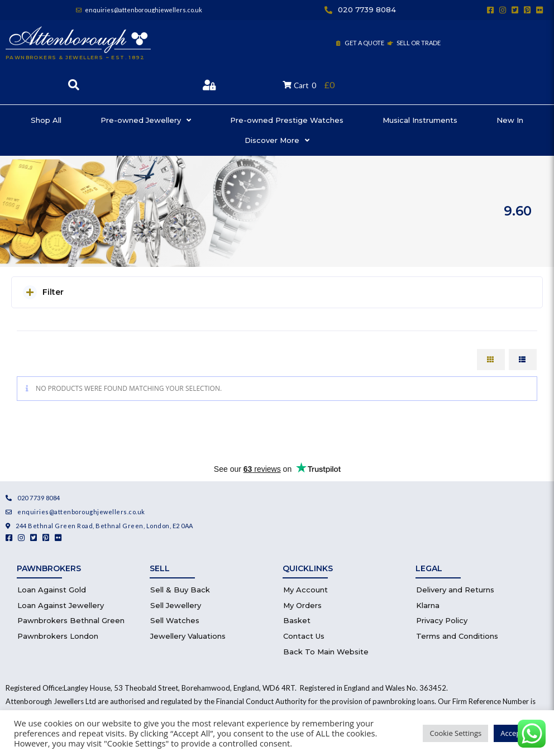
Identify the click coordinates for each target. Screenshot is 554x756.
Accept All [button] (517, 733)
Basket (297, 620)
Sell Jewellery (176, 605)
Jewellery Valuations (188, 636)
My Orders (302, 605)
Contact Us (304, 636)
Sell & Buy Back (180, 590)
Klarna (428, 605)
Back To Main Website (326, 652)
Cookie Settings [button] (455, 733)
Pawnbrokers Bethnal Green (71, 620)
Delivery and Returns (455, 590)
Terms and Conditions (457, 636)
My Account (305, 590)
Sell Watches (175, 620)
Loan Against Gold (52, 590)
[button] (277, 292)
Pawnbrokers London (58, 636)
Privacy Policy (442, 620)
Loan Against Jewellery (61, 605)
